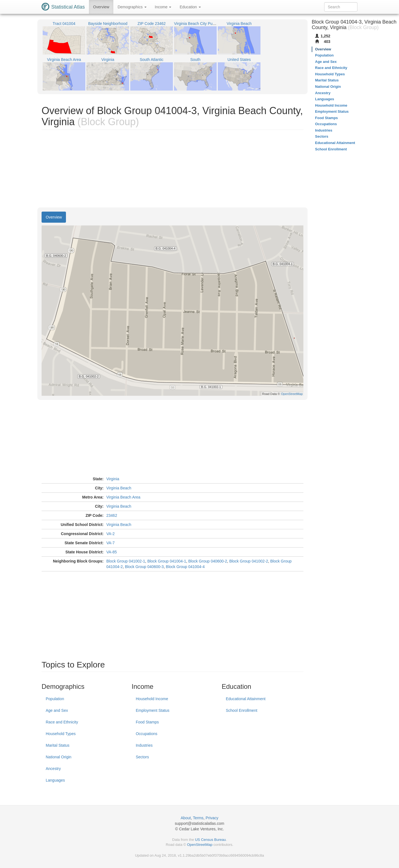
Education (190, 7)
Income (163, 7)
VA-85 (112, 552)
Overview (101, 7)
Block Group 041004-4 (185, 567)
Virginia (113, 479)
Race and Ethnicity (62, 722)
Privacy (212, 818)
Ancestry (53, 769)
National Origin (59, 757)
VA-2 (111, 534)
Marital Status (58, 745)
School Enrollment (242, 710)
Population (55, 699)
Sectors (142, 757)
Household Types (61, 734)
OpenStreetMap (200, 845)
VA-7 (111, 543)
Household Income (152, 699)
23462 (112, 515)
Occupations (147, 734)
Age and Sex (57, 710)
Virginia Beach (119, 488)
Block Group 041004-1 (167, 561)
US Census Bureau (210, 840)
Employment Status (153, 710)
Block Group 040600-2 (208, 561)
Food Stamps (147, 722)
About (186, 818)
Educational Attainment (246, 699)
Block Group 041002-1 (126, 561)
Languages (55, 780)
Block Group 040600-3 (144, 567)
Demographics (132, 7)
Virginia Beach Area (123, 497)
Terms (198, 818)
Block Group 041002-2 (249, 561)
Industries (144, 745)
